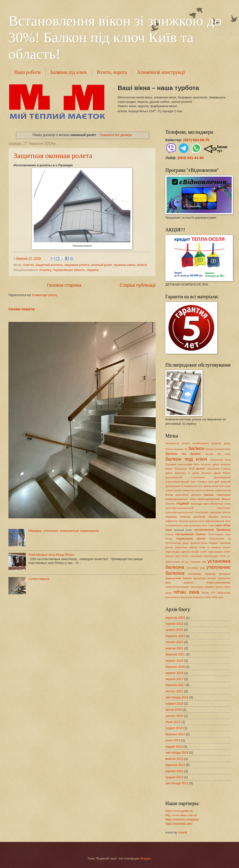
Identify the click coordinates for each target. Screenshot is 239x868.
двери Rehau (222, 473)
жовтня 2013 (174, 759)
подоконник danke (191, 538)
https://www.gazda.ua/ (179, 811)
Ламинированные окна (180, 499)
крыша (209, 495)
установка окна (196, 568)
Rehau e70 (208, 593)
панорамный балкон (190, 534)
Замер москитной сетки (217, 486)
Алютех (28, 265)
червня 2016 (174, 704)
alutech (142, 265)
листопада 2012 (177, 783)
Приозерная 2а (220, 539)
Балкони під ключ (69, 72)
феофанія (225, 574)
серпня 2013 (174, 771)
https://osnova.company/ (182, 819)
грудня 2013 (174, 746)
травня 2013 (174, 777)
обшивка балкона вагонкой (185, 517)
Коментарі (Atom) (45, 295)
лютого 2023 (174, 642)
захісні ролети (174, 490)
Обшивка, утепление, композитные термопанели (63, 531)
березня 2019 (175, 667)
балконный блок (220, 460)
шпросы (189, 583)
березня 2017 (175, 685)
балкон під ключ (218, 454)
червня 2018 (174, 673)
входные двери (210, 464)
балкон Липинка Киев (218, 449)
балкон (196, 448)
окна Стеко (208, 525)
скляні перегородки (211, 552)
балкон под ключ (186, 459)
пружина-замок (124, 265)
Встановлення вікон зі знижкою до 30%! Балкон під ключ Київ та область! (115, 37)
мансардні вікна (200, 504)
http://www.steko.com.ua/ (181, 815)
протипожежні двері (177, 543)
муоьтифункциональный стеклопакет (187, 512)
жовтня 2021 (174, 648)
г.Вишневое (213, 469)
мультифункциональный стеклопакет (198, 508)
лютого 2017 (174, 691)
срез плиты (181, 556)
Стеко (223, 556)
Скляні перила (21, 309)
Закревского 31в (193, 486)
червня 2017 (174, 679)
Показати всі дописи (116, 135)
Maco (228, 587)
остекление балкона (212, 530)
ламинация (223, 495)
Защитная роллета (49, 265)
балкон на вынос (183, 454)
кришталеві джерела (188, 495)
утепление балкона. (202, 574)
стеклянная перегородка (204, 556)
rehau (169, 593)
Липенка (170, 504)
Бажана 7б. (181, 449)
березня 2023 (175, 636)
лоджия (183, 503)
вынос (201, 469)
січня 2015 (173, 722)
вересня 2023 (175, 618)
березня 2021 (175, 654)
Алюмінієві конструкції (161, 72)
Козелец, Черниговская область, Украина (69, 270)
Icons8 (183, 832)
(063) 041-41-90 (191, 158)
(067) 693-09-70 (196, 140)
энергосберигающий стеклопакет (185, 587)
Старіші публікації (138, 285)
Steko (208, 597)
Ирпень (210, 490)
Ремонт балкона (220, 543)
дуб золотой (222, 482)
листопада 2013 (177, 753)
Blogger (146, 858)
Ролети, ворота (112, 72)
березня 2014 (175, 734)
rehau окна (186, 592)
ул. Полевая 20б (196, 562)
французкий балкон (179, 578)
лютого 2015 (174, 716)
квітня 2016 (174, 710)
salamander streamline (192, 597)
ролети (169, 547)
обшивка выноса (188, 521)
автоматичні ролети (178, 443)
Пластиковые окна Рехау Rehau (51, 555)
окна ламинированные (211, 521)
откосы (169, 534)
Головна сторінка (64, 285)
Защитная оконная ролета (53, 156)
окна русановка (192, 525)
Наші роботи (27, 72)
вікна (197, 464)
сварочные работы (186, 547)
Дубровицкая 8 (174, 486)
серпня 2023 (174, 624)
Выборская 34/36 (184, 469)
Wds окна (218, 597)
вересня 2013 (175, 765)
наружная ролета (77, 265)
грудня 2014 (174, 728)
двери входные (202, 473)
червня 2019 (174, 661)
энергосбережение (218, 583)
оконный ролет (101, 265)
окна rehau (223, 525)
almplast (210, 587)
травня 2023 (174, 630)
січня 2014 (173, 740)
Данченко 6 (182, 473)
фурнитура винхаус (205, 578)
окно (169, 530)
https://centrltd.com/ (179, 824)
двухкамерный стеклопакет (185, 477)
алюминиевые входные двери (211, 443)
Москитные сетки (220, 504)
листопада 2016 (177, 697)
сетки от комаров (210, 547)
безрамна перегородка (179, 464)
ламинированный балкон (214, 499)
